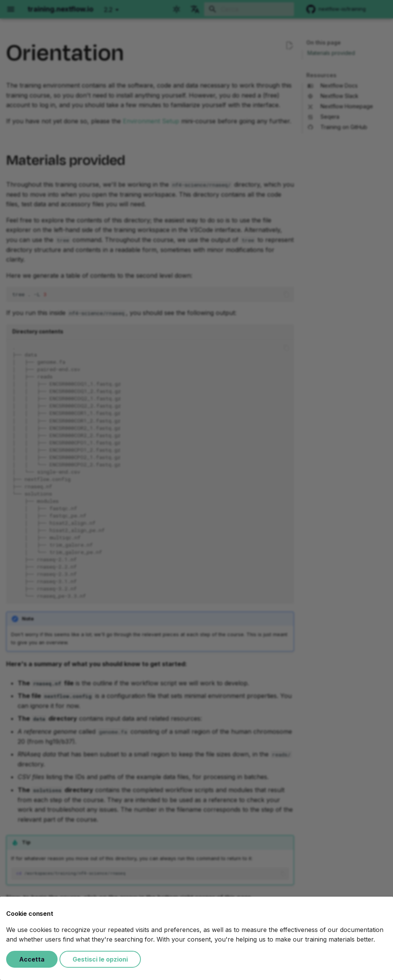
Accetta (32, 959)
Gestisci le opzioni (100, 959)
